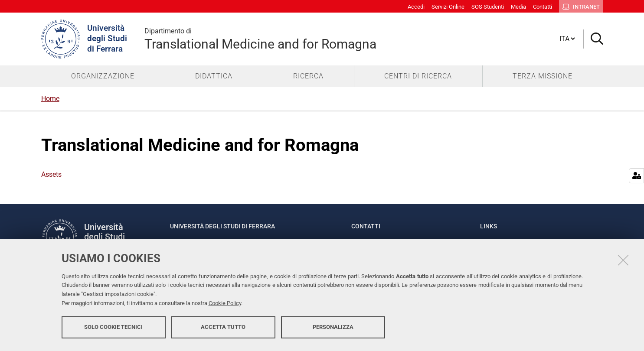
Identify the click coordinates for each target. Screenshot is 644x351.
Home (50, 99)
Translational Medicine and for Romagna (260, 39)
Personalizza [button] (333, 328)
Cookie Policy (225, 304)
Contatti (366, 226)
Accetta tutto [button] (223, 328)
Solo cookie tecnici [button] (113, 328)
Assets (51, 174)
